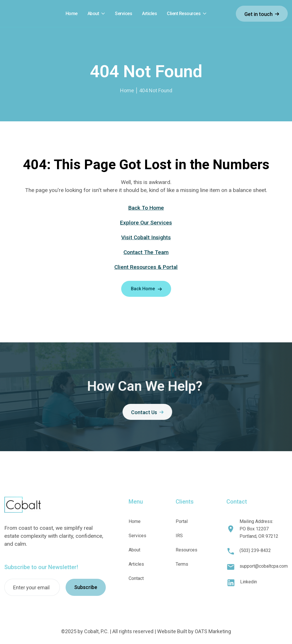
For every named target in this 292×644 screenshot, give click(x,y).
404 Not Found (156, 90)
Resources (186, 550)
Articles (136, 564)
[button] (96, 14)
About (93, 14)
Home (127, 90)
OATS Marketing (213, 631)
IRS (179, 536)
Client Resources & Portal (146, 267)
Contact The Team (146, 252)
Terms (182, 564)
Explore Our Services (146, 223)
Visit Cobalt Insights (146, 237)
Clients (185, 502)
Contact (136, 578)
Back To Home (146, 208)
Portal (182, 521)
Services (137, 536)
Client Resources (184, 14)
